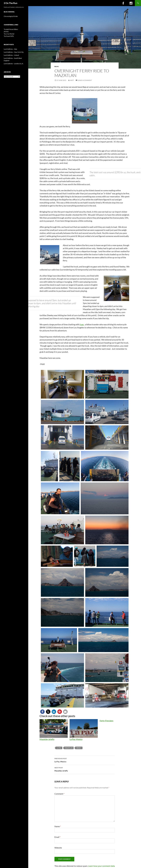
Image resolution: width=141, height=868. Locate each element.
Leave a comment (85, 80)
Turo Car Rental (9, 34)
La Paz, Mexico (76, 739)
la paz (59, 748)
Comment (59, 794)
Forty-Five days (106, 721)
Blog (57, 66)
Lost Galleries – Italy (10, 49)
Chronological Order (11, 16)
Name (58, 826)
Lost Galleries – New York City (14, 52)
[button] (42, 712)
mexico (79, 748)
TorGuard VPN (9, 36)
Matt (72, 80)
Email (57, 837)
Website (58, 848)
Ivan (82, 324)
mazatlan (69, 748)
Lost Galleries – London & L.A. (14, 64)
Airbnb (6, 32)
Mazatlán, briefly (47, 739)
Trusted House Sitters (11, 29)
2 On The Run (11, 3)
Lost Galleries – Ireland (11, 55)
